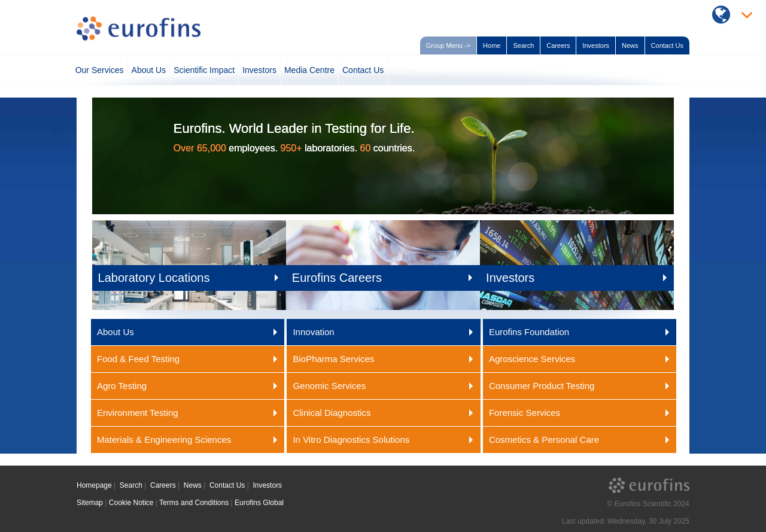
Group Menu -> (448, 45)
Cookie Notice (131, 503)
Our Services (100, 70)
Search (523, 45)
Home (492, 45)
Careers (558, 45)
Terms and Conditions (194, 503)
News (630, 45)
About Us (149, 70)
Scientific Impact (204, 70)
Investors (596, 45)
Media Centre (309, 70)
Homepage (94, 485)
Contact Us (667, 45)
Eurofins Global (259, 503)
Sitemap (90, 503)
